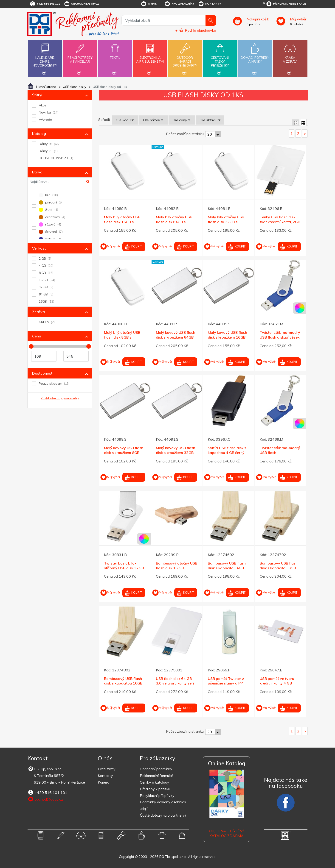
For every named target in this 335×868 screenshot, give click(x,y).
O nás (149, 4)
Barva (37, 172)
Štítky (37, 95)
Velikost (39, 248)
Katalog (39, 134)
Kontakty (210, 4)
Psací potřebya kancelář (80, 57)
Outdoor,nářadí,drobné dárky (185, 58)
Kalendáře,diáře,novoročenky (45, 58)
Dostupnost (42, 373)
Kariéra (104, 782)
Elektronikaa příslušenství (150, 57)
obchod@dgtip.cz (81, 4)
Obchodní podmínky (156, 769)
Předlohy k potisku (155, 789)
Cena (37, 336)
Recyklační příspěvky (157, 796)
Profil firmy (107, 769)
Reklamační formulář (156, 776)
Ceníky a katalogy (155, 782)
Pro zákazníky (179, 4)
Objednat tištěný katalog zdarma (227, 833)
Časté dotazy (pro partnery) (163, 815)
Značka (38, 312)
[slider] (31, 346)
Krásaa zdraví (290, 57)
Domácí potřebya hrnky (255, 57)
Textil (115, 55)
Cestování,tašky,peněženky (220, 58)
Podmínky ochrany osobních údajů (163, 805)
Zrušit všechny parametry (60, 398)
